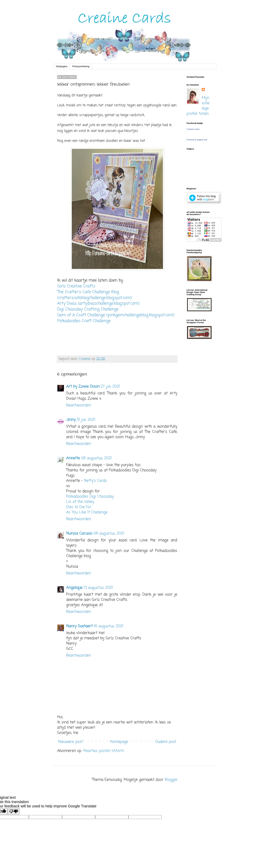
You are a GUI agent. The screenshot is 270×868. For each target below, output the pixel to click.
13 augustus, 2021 (98, 588)
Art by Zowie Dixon (83, 387)
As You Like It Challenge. (87, 512)
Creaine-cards (193, 129)
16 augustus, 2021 (109, 626)
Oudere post (166, 742)
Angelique (74, 588)
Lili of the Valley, (80, 502)
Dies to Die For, (79, 507)
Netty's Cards (95, 481)
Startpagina (62, 66)
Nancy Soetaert (79, 626)
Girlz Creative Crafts (76, 286)
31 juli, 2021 (86, 420)
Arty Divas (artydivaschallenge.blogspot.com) (98, 303)
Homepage (119, 742)
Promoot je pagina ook (197, 140)
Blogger (171, 780)
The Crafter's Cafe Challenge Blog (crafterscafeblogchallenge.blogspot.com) (94, 295)
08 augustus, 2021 (96, 458)
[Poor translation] (14, 811)
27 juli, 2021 (110, 387)
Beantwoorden (79, 405)
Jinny (71, 420)
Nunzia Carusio (79, 533)
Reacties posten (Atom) (104, 751)
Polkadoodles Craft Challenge (84, 321)
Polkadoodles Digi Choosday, (90, 496)
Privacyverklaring (81, 66)
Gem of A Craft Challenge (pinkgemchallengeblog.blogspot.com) (116, 315)
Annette (73, 458)
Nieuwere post (70, 742)
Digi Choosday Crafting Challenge (88, 309)
